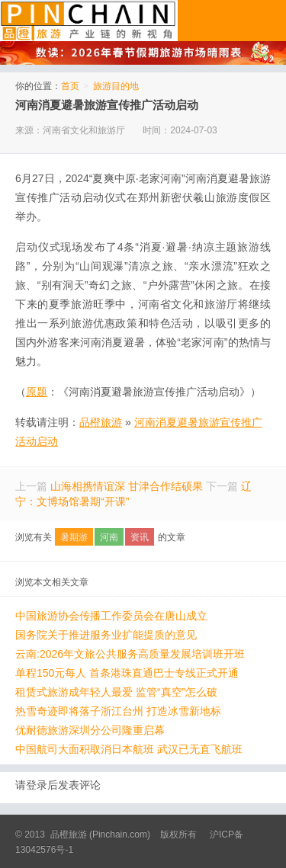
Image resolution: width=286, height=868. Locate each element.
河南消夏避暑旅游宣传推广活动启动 (107, 105)
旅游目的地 (116, 86)
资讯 (140, 537)
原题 (37, 392)
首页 (70, 86)
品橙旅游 (89, 21)
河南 (109, 537)
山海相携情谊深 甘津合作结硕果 (127, 486)
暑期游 (74, 537)
